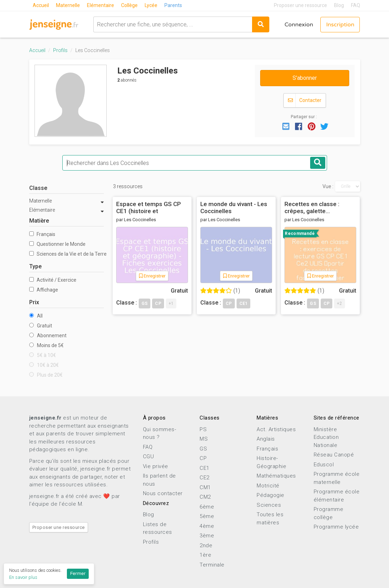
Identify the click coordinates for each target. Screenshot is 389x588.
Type (35, 266)
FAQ (356, 5)
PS (203, 429)
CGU (149, 456)
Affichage (44, 290)
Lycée (151, 5)
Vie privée (156, 466)
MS (204, 439)
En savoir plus (23, 577)
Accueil (41, 5)
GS (203, 449)
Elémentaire (101, 5)
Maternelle (68, 5)
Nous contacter (163, 493)
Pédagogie (271, 495)
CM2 (205, 497)
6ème (207, 507)
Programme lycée (336, 527)
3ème (207, 536)
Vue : (328, 186)
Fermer (78, 574)
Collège (129, 5)
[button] (286, 126)
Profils (60, 50)
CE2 (205, 478)
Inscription (340, 25)
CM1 (205, 487)
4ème (207, 526)
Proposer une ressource (300, 5)
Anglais (266, 439)
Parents (173, 5)
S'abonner (305, 78)
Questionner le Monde (57, 244)
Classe (38, 188)
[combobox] (173, 24)
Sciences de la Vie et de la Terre (67, 254)
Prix (34, 302)
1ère (205, 555)
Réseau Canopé (334, 455)
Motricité (268, 486)
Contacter (305, 100)
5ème (207, 516)
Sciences (269, 505)
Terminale (212, 565)
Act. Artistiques (276, 429)
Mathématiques (276, 476)
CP (203, 458)
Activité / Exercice (53, 280)
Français (42, 234)
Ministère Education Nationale (326, 437)
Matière (39, 221)
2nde (206, 545)
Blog (339, 5)
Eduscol (324, 465)
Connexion (299, 25)
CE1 (205, 468)
